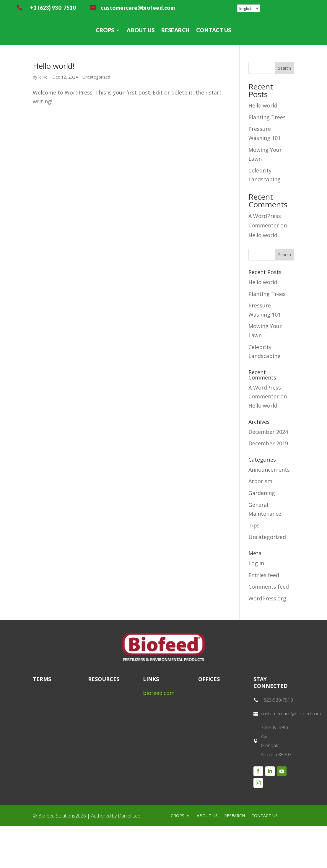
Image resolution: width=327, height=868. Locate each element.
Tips (254, 525)
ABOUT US (141, 30)
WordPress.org (267, 598)
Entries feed (264, 575)
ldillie (43, 77)
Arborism (260, 481)
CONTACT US (214, 30)
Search (284, 68)
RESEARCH (175, 30)
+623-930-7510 (277, 700)
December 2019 (268, 443)
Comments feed (269, 587)
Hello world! (54, 66)
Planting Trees (267, 117)
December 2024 (268, 432)
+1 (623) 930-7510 (53, 8)
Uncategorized (96, 77)
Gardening (262, 493)
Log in (256, 563)
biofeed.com (159, 693)
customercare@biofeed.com (138, 8)
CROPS (105, 30)
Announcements (269, 470)
